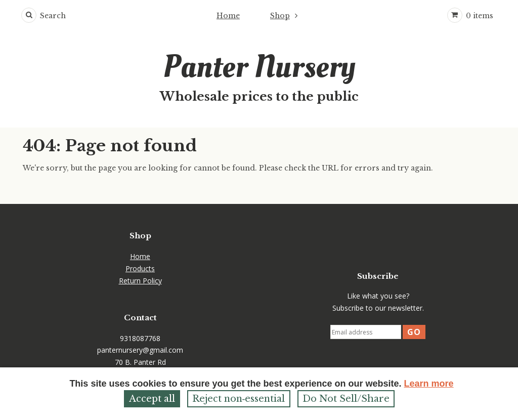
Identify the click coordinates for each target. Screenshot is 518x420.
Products (140, 268)
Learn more (429, 384)
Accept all (152, 399)
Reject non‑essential (239, 399)
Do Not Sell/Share (346, 399)
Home (228, 16)
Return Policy (140, 281)
